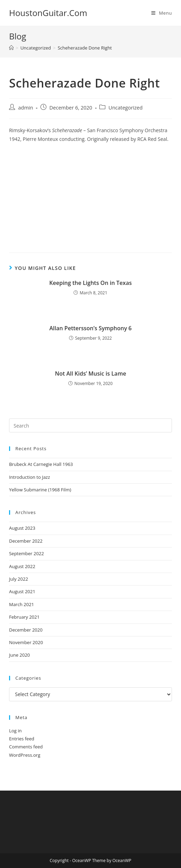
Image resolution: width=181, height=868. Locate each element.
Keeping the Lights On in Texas (90, 283)
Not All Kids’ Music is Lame (90, 373)
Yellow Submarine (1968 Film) (40, 490)
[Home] (11, 48)
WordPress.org (25, 755)
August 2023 (22, 528)
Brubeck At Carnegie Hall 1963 (41, 464)
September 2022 (27, 553)
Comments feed (26, 747)
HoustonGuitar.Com (48, 13)
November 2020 (26, 642)
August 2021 (22, 591)
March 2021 (22, 604)
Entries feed (22, 739)
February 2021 (24, 617)
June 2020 (20, 655)
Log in (15, 731)
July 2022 (18, 579)
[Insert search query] (90, 425)
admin (26, 108)
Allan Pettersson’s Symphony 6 (90, 328)
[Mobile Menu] (162, 13)
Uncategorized (126, 108)
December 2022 (26, 541)
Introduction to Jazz (29, 477)
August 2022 (22, 566)
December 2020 (26, 630)
